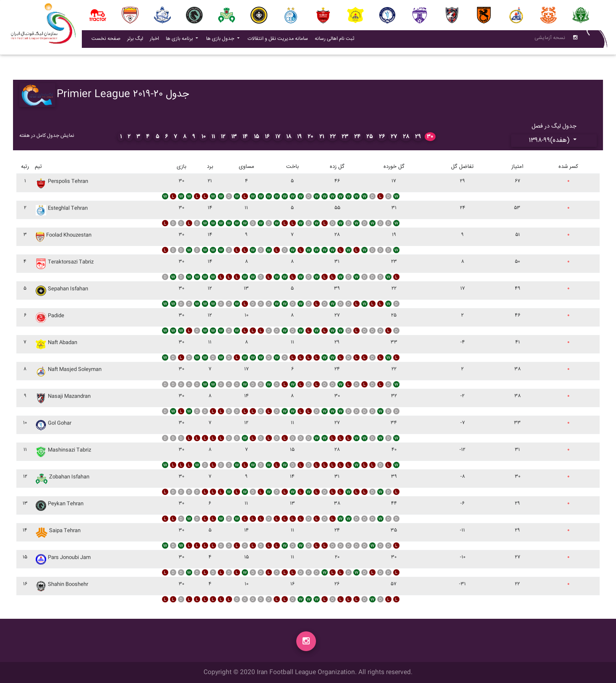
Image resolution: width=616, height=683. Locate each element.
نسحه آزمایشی (550, 40)
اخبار (156, 40)
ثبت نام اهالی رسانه (336, 40)
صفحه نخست (106, 41)
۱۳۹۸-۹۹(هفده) (550, 140)
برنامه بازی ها (180, 41)
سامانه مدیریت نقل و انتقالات (279, 40)
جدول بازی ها (221, 41)
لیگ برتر (135, 41)
